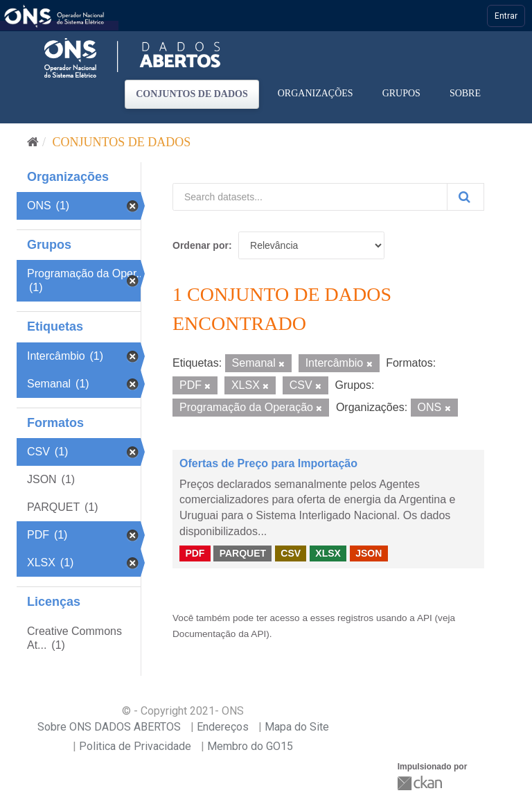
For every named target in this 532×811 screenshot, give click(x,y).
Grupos (401, 93)
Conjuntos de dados (192, 94)
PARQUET (243, 553)
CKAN (421, 783)
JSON (369, 553)
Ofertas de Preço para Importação (268, 463)
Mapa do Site (297, 727)
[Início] (33, 142)
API (425, 618)
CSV (291, 553)
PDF (195, 553)
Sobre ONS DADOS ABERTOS (109, 727)
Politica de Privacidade (135, 746)
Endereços (223, 727)
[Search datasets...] (310, 197)
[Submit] (465, 197)
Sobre (465, 93)
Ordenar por (201, 245)
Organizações (316, 93)
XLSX (328, 553)
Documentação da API (219, 634)
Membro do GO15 (250, 746)
